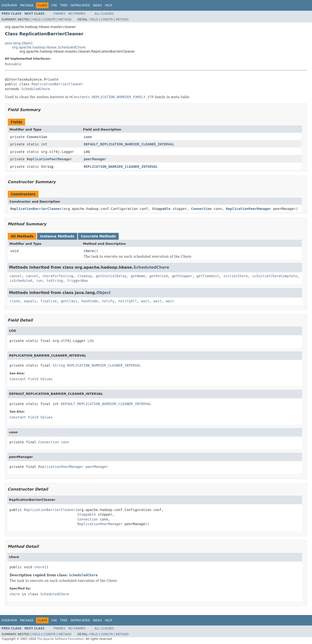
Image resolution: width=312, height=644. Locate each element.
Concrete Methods (98, 236)
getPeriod (158, 276)
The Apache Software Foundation (61, 639)
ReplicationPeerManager (49, 159)
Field (36, 19)
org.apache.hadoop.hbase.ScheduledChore (49, 47)
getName (138, 276)
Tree (64, 5)
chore (89, 251)
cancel (16, 276)
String (47, 167)
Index (97, 5)
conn (88, 137)
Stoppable (161, 209)
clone (15, 301)
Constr (49, 19)
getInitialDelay (111, 276)
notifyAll (128, 301)
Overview (9, 5)
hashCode (90, 301)
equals (30, 301)
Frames (60, 14)
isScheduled (21, 281)
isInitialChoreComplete (275, 276)
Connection (37, 137)
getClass (69, 301)
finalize (48, 301)
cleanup (84, 276)
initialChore (236, 276)
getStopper (182, 276)
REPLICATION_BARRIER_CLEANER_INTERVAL (121, 167)
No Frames (77, 14)
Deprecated (80, 5)
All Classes (104, 14)
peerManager (95, 159)
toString (55, 281)
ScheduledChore (36, 89)
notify (108, 301)
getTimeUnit (208, 276)
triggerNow (77, 281)
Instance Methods (57, 236)
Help (109, 5)
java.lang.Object (19, 43)
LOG (87, 152)
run (39, 281)
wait (145, 301)
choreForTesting (58, 276)
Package (27, 5)
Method (65, 19)
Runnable (13, 64)
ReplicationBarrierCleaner (57, 84)
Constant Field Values (31, 379)
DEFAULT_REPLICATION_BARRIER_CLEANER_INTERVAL (129, 144)
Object (104, 293)
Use (54, 5)
